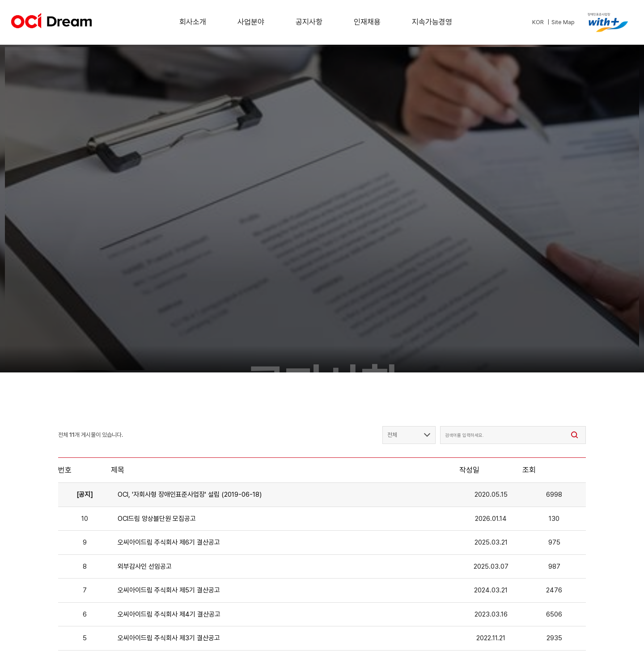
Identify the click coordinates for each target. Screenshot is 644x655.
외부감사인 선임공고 (145, 566)
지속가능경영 (432, 22)
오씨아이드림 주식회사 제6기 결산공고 (169, 542)
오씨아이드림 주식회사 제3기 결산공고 (169, 638)
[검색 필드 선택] (409, 435)
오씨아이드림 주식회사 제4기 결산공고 (169, 614)
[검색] (575, 435)
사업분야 (251, 22)
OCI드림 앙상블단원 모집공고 (157, 519)
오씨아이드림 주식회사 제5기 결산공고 (169, 590)
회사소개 (193, 22)
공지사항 (309, 22)
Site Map (563, 22)
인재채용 (367, 22)
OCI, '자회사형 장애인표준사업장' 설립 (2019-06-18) (190, 494)
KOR (538, 22)
